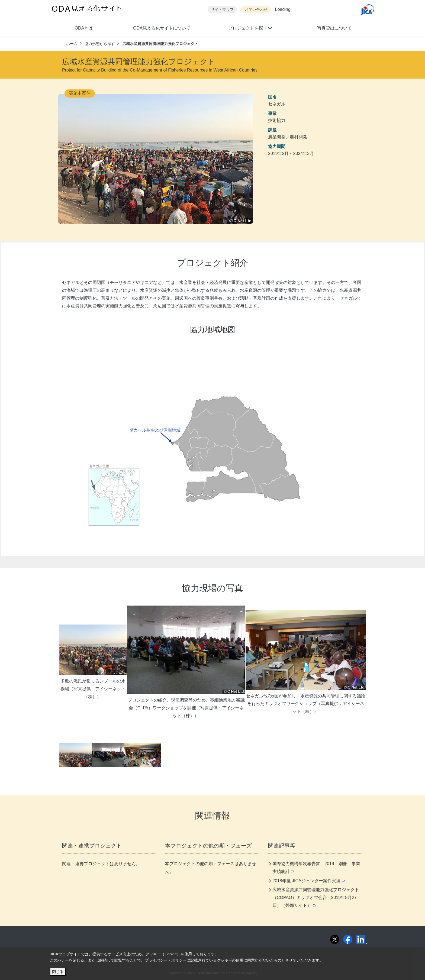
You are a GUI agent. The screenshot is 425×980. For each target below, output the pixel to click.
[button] (250, 29)
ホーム (72, 44)
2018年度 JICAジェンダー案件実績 (309, 881)
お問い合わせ (256, 10)
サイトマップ (222, 10)
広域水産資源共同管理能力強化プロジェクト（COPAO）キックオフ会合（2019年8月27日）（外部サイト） (316, 897)
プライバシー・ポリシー (166, 960)
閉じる (58, 972)
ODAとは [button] (84, 28)
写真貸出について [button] (334, 28)
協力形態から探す (100, 44)
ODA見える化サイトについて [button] (162, 28)
